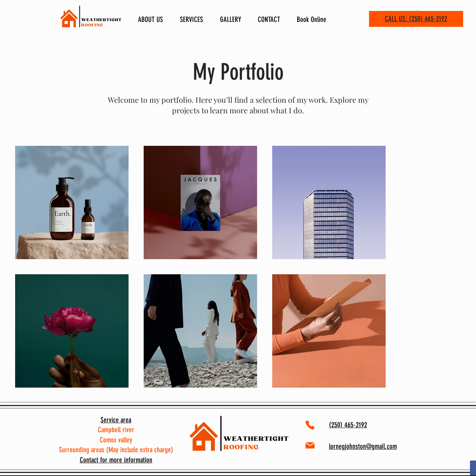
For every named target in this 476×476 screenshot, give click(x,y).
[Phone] (310, 425)
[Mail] (310, 445)
